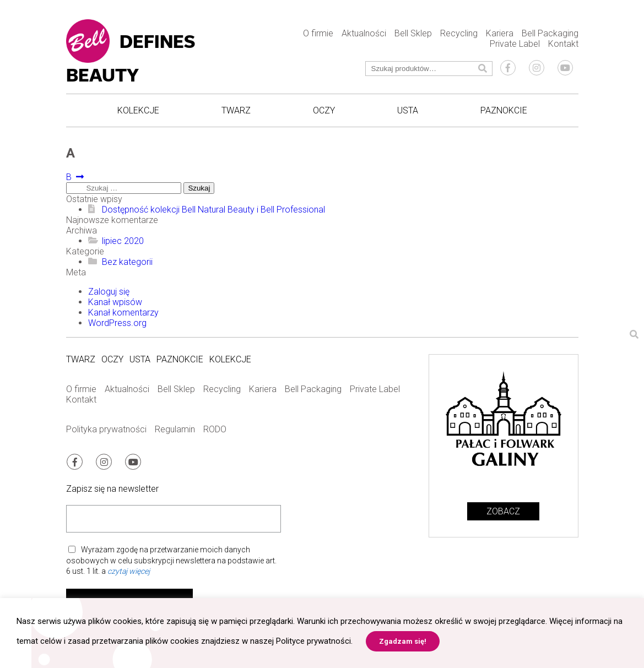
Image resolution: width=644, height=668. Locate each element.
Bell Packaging (550, 33)
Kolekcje (138, 110)
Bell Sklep (413, 33)
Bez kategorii (127, 262)
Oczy (324, 110)
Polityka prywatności (106, 429)
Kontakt (563, 44)
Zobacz (503, 511)
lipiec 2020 (123, 241)
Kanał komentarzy (123, 313)
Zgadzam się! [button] (403, 641)
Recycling (459, 33)
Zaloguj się (109, 292)
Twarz (236, 110)
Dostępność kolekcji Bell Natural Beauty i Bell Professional (213, 210)
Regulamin (175, 429)
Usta (408, 110)
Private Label (515, 44)
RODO (215, 429)
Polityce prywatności (313, 641)
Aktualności (364, 33)
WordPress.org (117, 323)
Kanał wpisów (115, 302)
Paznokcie (504, 110)
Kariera (500, 33)
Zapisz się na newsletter (112, 488)
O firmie (318, 33)
